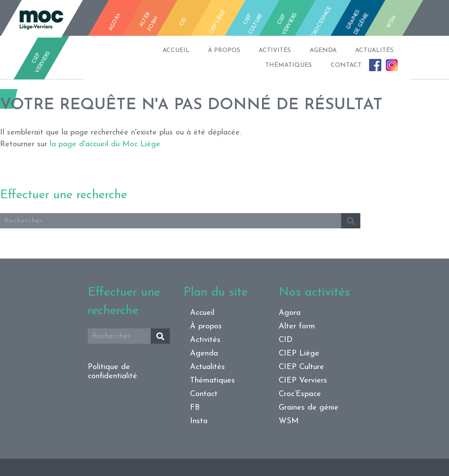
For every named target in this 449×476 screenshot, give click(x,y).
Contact (320, 65)
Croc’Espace (300, 394)
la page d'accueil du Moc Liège (105, 144)
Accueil (126, 50)
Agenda (303, 50)
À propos (184, 50)
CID (286, 340)
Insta (386, 62)
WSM (289, 421)
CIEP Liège (299, 354)
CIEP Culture (301, 367)
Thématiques (253, 65)
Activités (245, 50)
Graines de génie (309, 408)
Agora (290, 313)
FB (362, 65)
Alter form (297, 326)
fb (425, 21)
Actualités (364, 50)
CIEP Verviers (303, 381)
